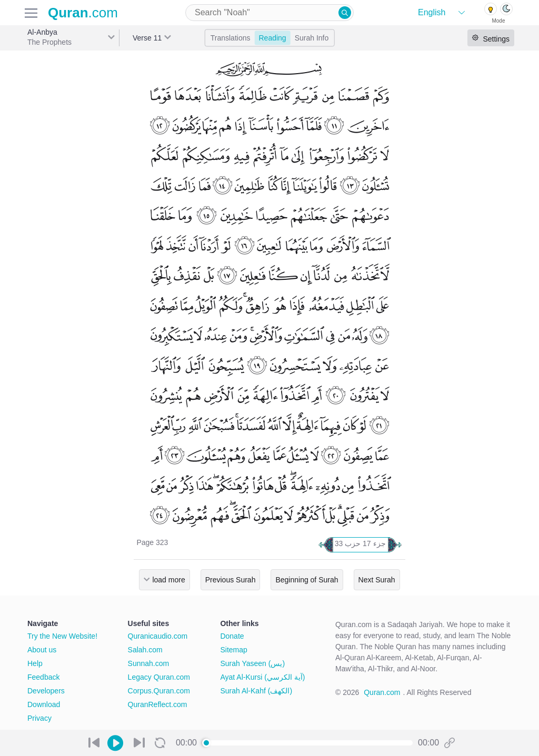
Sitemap (233, 650)
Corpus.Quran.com (159, 691)
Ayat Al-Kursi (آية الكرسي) (262, 677)
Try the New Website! (62, 636)
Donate (232, 636)
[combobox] (269, 13)
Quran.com (382, 692)
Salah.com (145, 650)
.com (83, 13)
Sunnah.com (149, 663)
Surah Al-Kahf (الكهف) (256, 691)
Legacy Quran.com (159, 677)
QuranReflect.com (158, 704)
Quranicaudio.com (158, 636)
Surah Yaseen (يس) (252, 663)
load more (168, 580)
